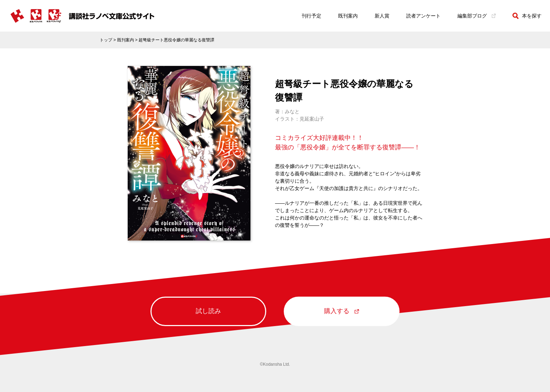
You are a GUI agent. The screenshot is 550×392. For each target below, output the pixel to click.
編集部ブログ (477, 16)
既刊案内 (348, 16)
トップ (106, 40)
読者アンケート (423, 16)
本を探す (527, 16)
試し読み (208, 311)
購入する (341, 311)
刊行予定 (311, 16)
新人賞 (382, 16)
